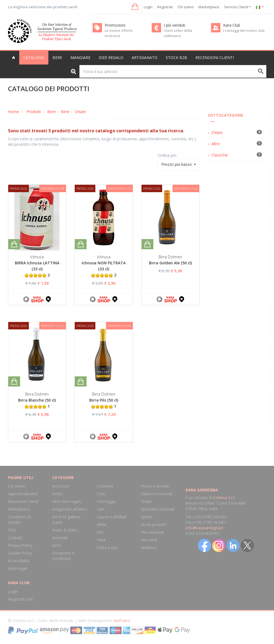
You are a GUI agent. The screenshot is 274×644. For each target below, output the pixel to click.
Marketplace (209, 7)
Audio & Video (65, 530)
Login (148, 7)
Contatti (15, 538)
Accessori (61, 486)
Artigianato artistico (70, 509)
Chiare (80, 112)
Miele (102, 524)
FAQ (12, 530)
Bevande (60, 538)
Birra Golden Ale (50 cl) (170, 263)
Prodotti (34, 112)
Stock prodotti (154, 524)
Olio (100, 532)
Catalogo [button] (34, 58)
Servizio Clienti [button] (238, 7)
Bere (52, 112)
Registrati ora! (20, 599)
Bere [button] (57, 58)
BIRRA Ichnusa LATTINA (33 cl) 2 (37, 269)
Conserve (105, 486)
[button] (135, 7)
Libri (100, 509)
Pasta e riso (107, 548)
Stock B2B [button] (176, 58)
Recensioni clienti (215, 58)
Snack (146, 501)
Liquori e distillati (112, 517)
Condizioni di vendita (19, 520)
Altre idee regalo (67, 501)
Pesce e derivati (155, 486)
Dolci (101, 494)
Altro (216, 144)
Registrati (165, 7)
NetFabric (122, 621)
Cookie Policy (20, 553)
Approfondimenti (23, 494)
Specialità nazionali (158, 509)
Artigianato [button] (145, 58)
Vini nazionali (152, 532)
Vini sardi (149, 540)
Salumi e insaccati (157, 494)
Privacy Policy (20, 545)
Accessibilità (19, 561)
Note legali (18, 568)
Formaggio (106, 501)
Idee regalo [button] (111, 58)
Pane (101, 540)
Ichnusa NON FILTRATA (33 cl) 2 (104, 269)
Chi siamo (186, 7)
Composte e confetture (63, 556)
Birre (65, 112)
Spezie (147, 517)
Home (13, 112)
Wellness (149, 548)
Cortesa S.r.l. (224, 498)
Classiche (220, 155)
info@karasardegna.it (204, 528)
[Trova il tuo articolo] (173, 71)
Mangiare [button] (80, 58)
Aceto (57, 494)
